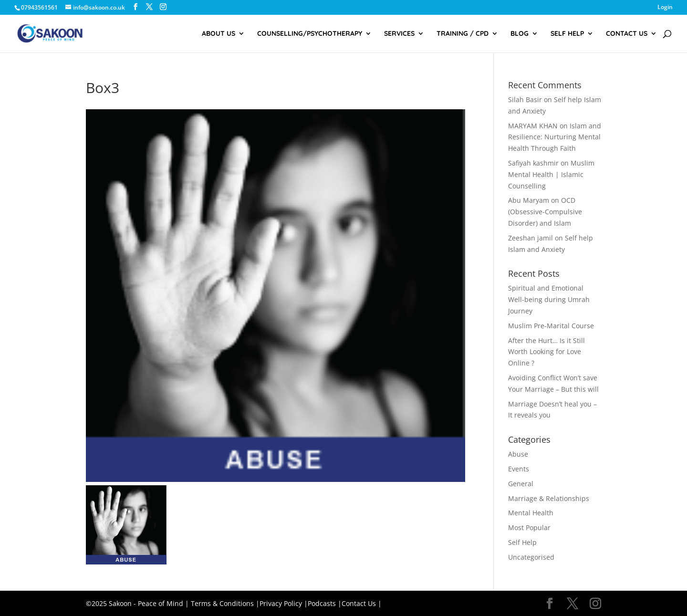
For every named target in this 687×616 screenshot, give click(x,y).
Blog (520, 34)
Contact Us (627, 34)
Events (519, 469)
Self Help (567, 34)
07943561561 (39, 7)
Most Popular (529, 527)
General (521, 484)
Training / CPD (463, 34)
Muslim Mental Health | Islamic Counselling (551, 174)
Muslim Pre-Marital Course (551, 326)
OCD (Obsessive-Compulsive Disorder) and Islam (545, 212)
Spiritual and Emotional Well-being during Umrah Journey (549, 299)
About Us (219, 34)
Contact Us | (362, 603)
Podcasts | (325, 603)
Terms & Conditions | (225, 603)
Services (399, 34)
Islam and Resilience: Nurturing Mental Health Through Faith (555, 137)
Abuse (518, 454)
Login (665, 8)
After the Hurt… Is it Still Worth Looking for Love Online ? (546, 352)
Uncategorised (531, 557)
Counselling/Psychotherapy (310, 34)
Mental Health (531, 513)
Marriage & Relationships (549, 498)
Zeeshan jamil (531, 238)
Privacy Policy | (284, 603)
